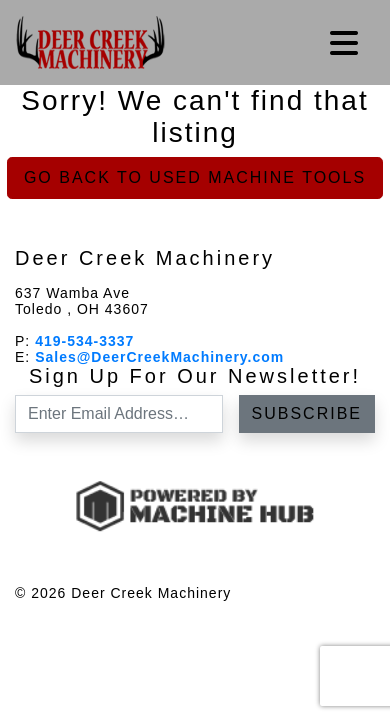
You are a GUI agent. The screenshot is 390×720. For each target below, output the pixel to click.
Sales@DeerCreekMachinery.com (159, 357)
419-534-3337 (84, 341)
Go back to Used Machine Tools (195, 177)
